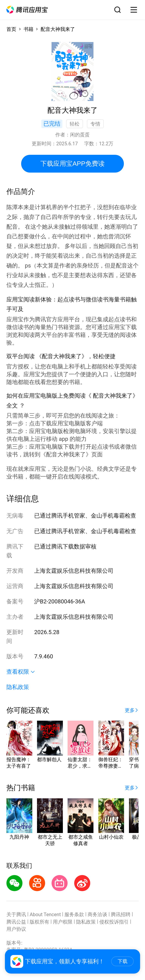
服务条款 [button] (74, 914)
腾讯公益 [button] (16, 922)
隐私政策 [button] (18, 687)
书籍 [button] (29, 29)
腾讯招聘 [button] (121, 914)
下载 (123, 961)
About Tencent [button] (45, 914)
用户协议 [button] (16, 929)
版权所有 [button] (39, 922)
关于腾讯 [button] (16, 914)
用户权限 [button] (63, 922)
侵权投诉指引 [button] (114, 922)
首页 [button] (11, 29)
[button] (27, 10)
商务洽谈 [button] (97, 914)
